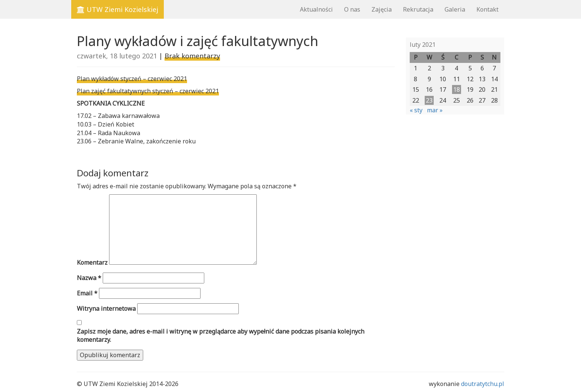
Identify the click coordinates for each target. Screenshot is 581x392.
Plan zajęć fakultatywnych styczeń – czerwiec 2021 (148, 91)
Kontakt (487, 9)
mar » (435, 110)
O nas (352, 9)
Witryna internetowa (106, 309)
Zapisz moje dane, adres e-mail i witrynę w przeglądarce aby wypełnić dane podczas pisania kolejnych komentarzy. (221, 336)
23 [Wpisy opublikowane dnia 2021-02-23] (429, 100)
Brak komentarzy (192, 56)
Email (87, 293)
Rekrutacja (418, 9)
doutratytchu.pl (483, 384)
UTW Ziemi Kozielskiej (118, 9)
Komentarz (92, 262)
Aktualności (316, 9)
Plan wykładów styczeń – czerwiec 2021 (132, 79)
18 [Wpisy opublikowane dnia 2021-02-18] (457, 89)
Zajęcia (382, 9)
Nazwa (89, 278)
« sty (416, 110)
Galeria (455, 9)
